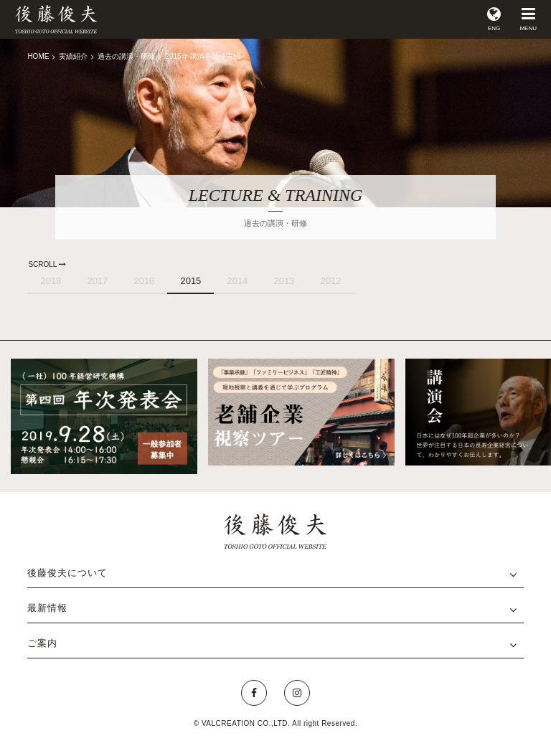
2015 (190, 281)
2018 (51, 281)
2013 (284, 281)
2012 (330, 281)
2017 (97, 281)
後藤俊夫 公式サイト (56, 19)
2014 (237, 281)
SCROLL (47, 264)
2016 (144, 281)
